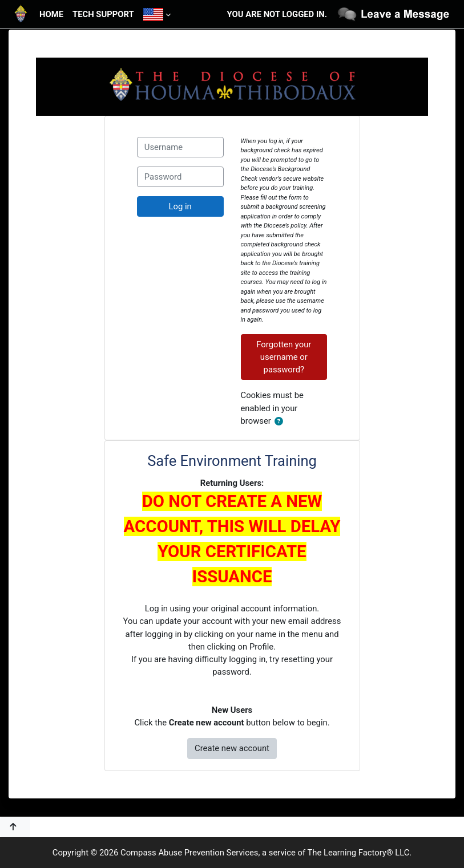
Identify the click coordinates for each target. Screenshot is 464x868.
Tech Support (103, 14)
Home (51, 14)
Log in (180, 206)
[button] (281, 421)
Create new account (232, 748)
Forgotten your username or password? (284, 357)
